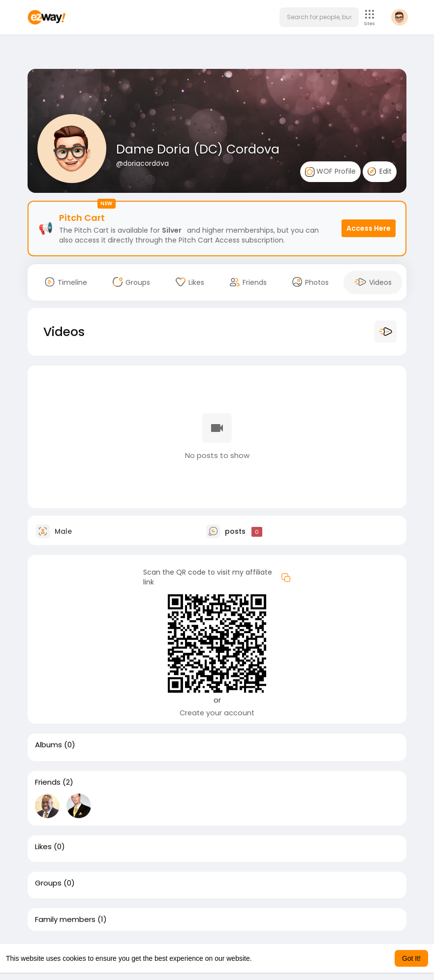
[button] (319, 17)
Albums (48, 745)
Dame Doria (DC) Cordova (198, 149)
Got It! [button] (411, 958)
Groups (48, 883)
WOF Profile (330, 171)
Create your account (217, 713)
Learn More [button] (272, 958)
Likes (43, 847)
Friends (48, 782)
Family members (65, 919)
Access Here (369, 228)
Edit (380, 171)
